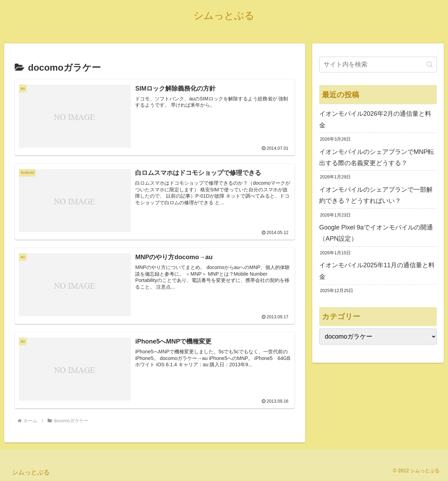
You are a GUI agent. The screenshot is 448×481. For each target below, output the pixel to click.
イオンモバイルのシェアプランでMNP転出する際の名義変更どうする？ (377, 157)
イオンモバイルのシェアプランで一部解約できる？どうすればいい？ (376, 195)
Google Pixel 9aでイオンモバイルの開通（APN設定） (376, 233)
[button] (430, 65)
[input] (378, 65)
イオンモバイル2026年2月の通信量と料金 (375, 119)
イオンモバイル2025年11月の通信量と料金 (377, 271)
